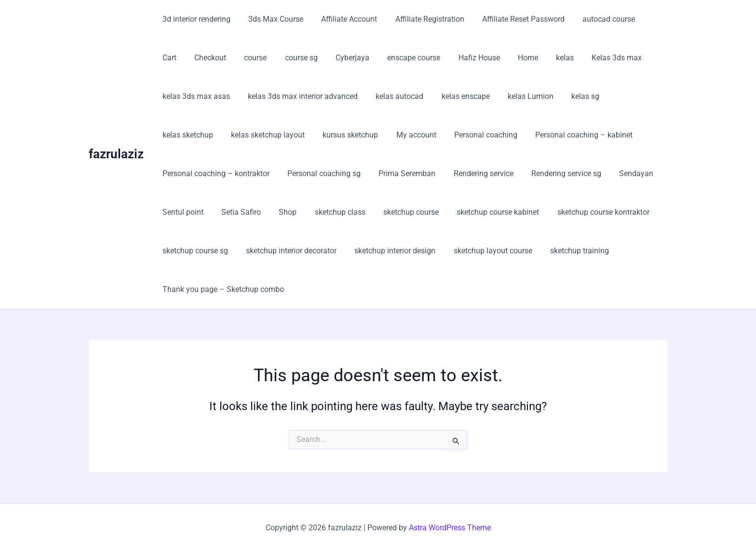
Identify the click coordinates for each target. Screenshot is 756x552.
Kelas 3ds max (563, 58)
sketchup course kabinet (484, 212)
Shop (281, 212)
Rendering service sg (555, 173)
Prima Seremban (401, 173)
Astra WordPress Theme (450, 528)
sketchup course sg (194, 251)
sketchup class (331, 212)
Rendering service (474, 173)
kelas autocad (393, 96)
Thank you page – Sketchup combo (222, 289)
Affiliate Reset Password (512, 19)
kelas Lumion (519, 96)
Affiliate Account (343, 19)
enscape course (370, 58)
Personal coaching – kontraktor (215, 173)
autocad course (595, 19)
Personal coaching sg (320, 173)
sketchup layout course (484, 251)
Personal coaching (408, 135)
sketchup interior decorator (287, 251)
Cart (643, 19)
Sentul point (182, 212)
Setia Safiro (237, 212)
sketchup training (568, 251)
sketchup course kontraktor (587, 212)
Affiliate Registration (421, 19)
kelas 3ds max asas (195, 96)
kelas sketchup (626, 96)
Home (479, 58)
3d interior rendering (195, 19)
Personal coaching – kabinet (504, 135)
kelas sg (571, 96)
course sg (263, 58)
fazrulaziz (116, 154)
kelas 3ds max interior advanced (299, 96)
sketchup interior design (389, 251)
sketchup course (399, 212)
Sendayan (622, 173)
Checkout (177, 58)
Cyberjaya (311, 58)
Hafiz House (433, 58)
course (220, 58)
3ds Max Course (272, 19)
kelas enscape (457, 96)
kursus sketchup (278, 135)
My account (341, 135)
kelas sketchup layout (198, 135)
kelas (514, 58)
